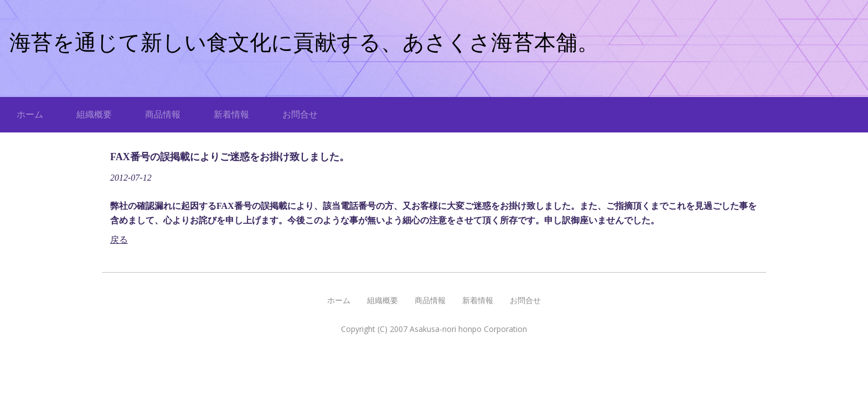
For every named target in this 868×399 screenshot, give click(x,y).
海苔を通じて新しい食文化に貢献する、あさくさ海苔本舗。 (304, 42)
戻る (119, 240)
